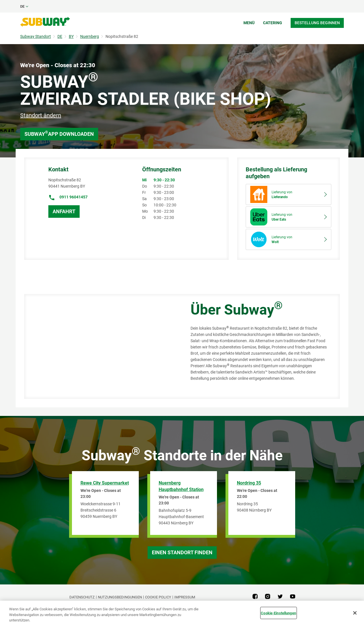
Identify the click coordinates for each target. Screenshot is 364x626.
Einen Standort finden (182, 552)
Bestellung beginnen (317, 23)
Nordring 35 (249, 483)
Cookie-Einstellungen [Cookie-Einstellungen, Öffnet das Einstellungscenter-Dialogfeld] (278, 613)
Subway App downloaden (59, 133)
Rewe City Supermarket (105, 483)
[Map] (101, 346)
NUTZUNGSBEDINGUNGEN (120, 597)
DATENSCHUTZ (82, 597)
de (22, 6)
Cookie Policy (158, 597)
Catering (273, 23)
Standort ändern (41, 115)
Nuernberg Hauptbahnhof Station (181, 486)
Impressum (185, 597)
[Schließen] (355, 613)
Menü (249, 23)
